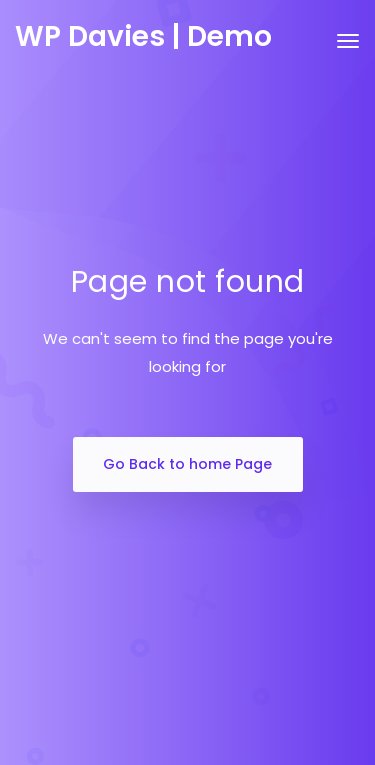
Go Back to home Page (187, 464)
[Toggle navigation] (348, 51)
